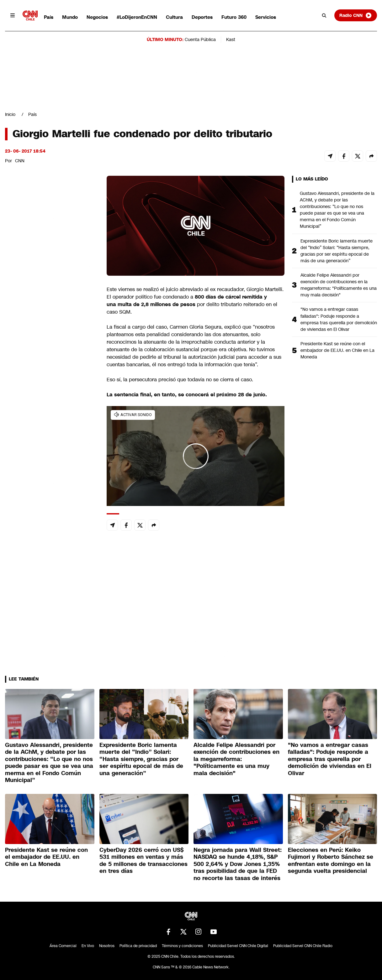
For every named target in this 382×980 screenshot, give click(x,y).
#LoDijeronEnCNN (137, 17)
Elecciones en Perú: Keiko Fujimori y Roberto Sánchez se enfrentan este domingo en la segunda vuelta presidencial (331, 861)
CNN (20, 161)
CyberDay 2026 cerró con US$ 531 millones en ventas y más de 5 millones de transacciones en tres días (143, 861)
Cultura (174, 17)
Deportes (202, 17)
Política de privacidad (138, 946)
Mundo (70, 17)
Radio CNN (356, 15)
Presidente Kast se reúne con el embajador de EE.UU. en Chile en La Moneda (337, 350)
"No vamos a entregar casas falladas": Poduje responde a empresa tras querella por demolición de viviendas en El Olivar (339, 319)
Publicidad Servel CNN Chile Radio (303, 946)
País (49, 17)
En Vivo (88, 946)
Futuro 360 (234, 17)
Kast (231, 39)
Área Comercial (63, 946)
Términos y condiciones (182, 946)
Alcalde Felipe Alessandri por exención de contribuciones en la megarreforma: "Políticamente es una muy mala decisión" (339, 285)
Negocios (97, 17)
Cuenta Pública (200, 39)
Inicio (10, 114)
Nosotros (107, 946)
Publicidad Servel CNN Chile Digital (238, 946)
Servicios (266, 17)
